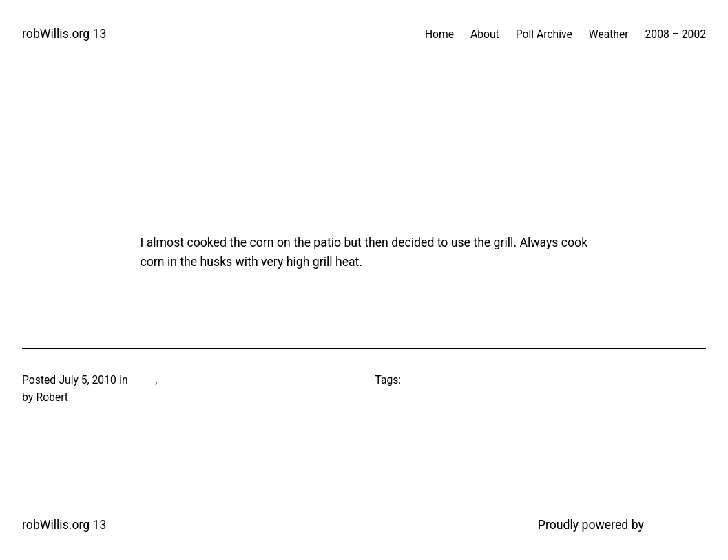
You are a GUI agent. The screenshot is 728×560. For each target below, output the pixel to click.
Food (143, 380)
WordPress (676, 525)
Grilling (177, 380)
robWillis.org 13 (64, 34)
